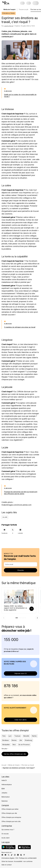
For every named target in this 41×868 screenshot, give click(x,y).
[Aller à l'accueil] (6, 3)
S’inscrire (21, 570)
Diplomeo (5, 801)
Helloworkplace (7, 785)
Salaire (5, 517)
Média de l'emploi (14, 765)
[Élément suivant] (37, 618)
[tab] (17, 618)
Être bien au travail (28, 765)
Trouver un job (23, 9)
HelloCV (4, 780)
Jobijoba (4, 793)
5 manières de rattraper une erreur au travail (20, 327)
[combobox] (20, 564)
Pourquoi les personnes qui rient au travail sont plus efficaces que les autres (21, 493)
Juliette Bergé (9, 26)
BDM (3, 789)
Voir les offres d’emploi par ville (15, 754)
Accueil (4, 765)
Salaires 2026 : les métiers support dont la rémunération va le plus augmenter (15, 608)
